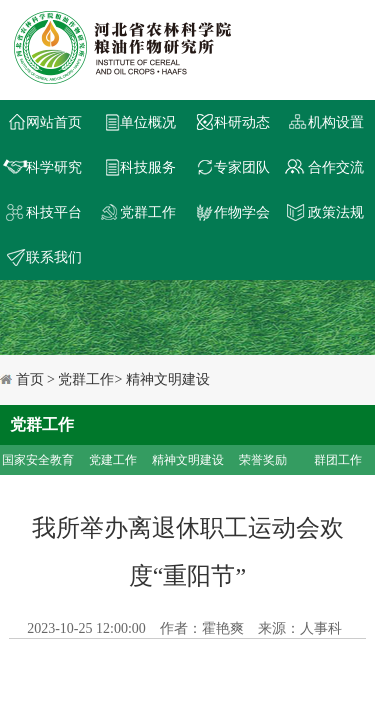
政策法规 (336, 212)
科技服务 (148, 167)
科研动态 (242, 122)
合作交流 (336, 167)
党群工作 (148, 212)
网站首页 (54, 122)
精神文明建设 (188, 460)
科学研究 (54, 167)
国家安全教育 (38, 460)
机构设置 (336, 122)
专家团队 (242, 167)
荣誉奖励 (263, 460)
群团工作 (338, 460)
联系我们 (54, 257)
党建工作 (113, 460)
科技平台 (54, 212)
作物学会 (242, 212)
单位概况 (148, 122)
